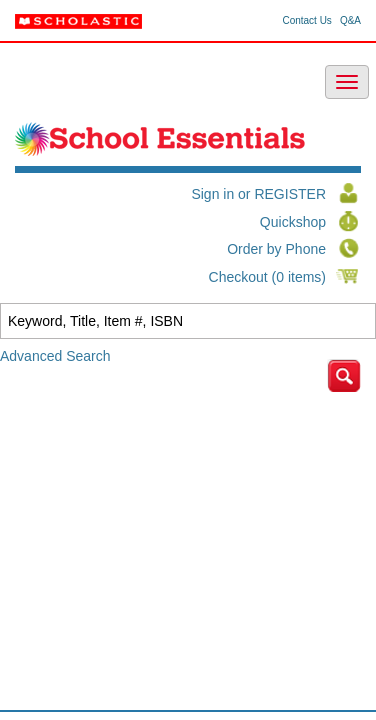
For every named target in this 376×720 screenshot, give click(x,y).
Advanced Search (55, 356)
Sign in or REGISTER (258, 194)
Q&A (350, 21)
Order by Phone (276, 249)
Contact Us (306, 21)
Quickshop (293, 222)
